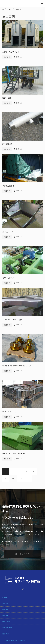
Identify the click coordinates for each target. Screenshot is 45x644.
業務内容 (6, 603)
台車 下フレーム (9, 412)
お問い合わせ (7, 628)
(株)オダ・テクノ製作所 (18, 640)
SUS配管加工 (7, 144)
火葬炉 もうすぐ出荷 (11, 52)
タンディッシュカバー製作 (12, 320)
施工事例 (7, 57)
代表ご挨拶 (6, 622)
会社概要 (6, 610)
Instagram (23, 589)
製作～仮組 (7, 98)
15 (21, 478)
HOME (5, 597)
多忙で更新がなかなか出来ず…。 (15, 453)
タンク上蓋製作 (8, 186)
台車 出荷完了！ (9, 278)
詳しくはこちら (22, 554)
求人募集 (6, 616)
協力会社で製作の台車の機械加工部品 (17, 366)
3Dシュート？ (8, 232)
